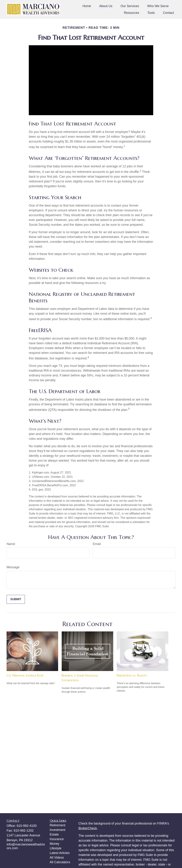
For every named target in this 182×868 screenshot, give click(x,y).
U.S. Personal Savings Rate (25, 675)
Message (13, 567)
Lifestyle (56, 848)
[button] (87, 6)
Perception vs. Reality (132, 675)
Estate (54, 834)
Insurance (57, 839)
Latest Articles (60, 853)
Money (55, 844)
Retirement (58, 825)
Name (11, 544)
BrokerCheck (88, 828)
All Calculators (60, 862)
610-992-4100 (27, 826)
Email (97, 544)
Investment (58, 830)
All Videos (57, 858)
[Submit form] (16, 599)
